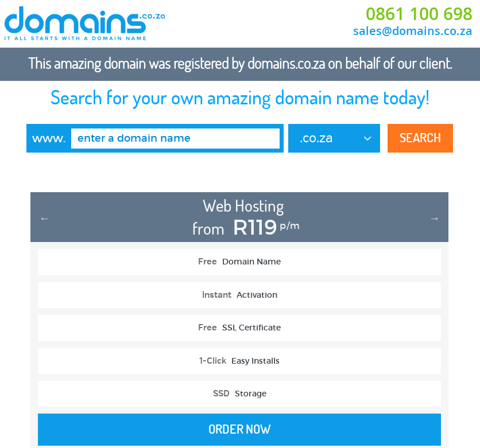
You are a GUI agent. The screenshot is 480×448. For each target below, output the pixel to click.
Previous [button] (45, 218)
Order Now (240, 429)
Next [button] (435, 218)
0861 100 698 (419, 14)
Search (420, 138)
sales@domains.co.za (413, 31)
